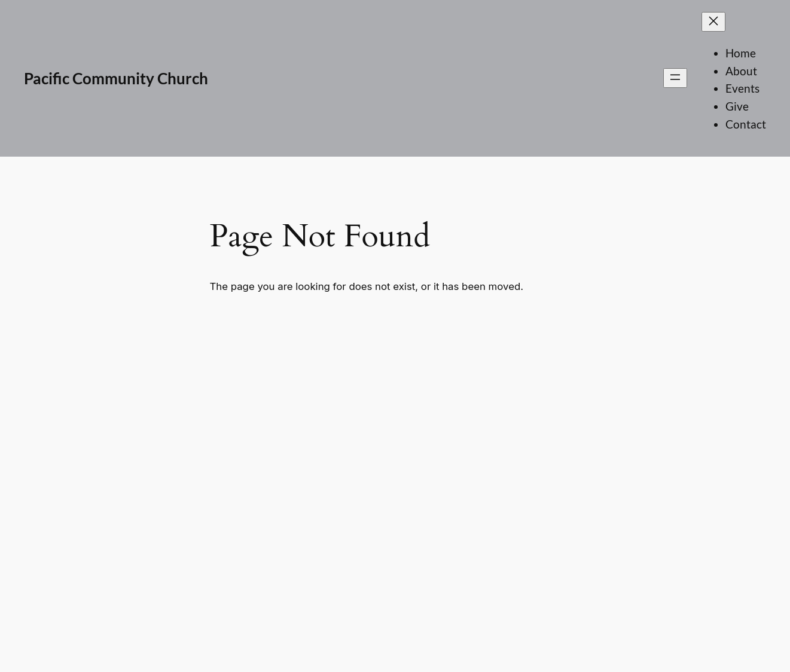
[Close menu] (713, 22)
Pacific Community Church (116, 78)
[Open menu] (675, 78)
